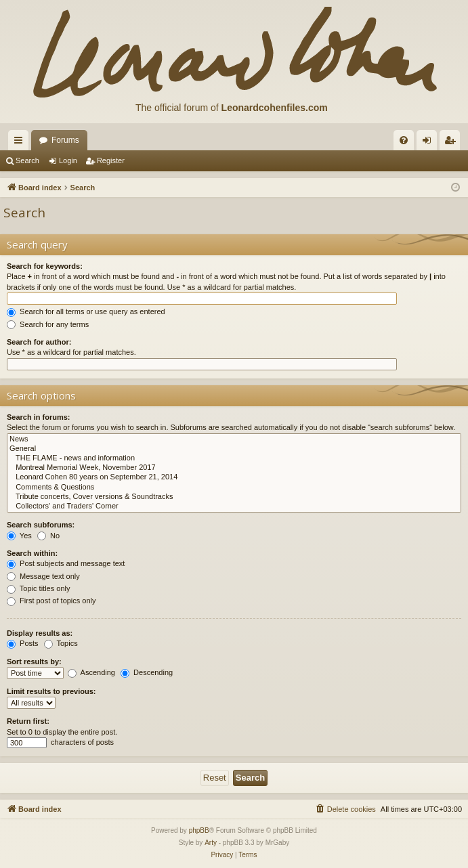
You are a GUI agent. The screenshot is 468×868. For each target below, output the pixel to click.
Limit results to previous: (51, 691)
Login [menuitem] (430, 143)
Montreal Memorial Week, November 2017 (234, 468)
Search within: (32, 553)
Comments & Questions (234, 487)
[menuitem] (404, 140)
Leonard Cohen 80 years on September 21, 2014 (234, 477)
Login (68, 160)
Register (111, 160)
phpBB (199, 830)
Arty (211, 843)
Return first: (28, 721)
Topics (61, 643)
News (234, 439)
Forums (65, 140)
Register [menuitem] (453, 143)
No (48, 536)
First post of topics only (51, 601)
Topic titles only (38, 588)
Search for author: (39, 342)
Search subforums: (41, 525)
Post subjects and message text (66, 563)
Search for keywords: (45, 266)
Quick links (21, 143)
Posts (23, 643)
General (234, 449)
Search (27, 160)
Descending (147, 672)
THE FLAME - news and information (234, 458)
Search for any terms (48, 324)
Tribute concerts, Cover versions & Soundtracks (234, 497)
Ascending (91, 672)
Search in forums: (39, 417)
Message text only (43, 576)
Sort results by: (34, 661)
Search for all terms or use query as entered (86, 311)
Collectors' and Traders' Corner (234, 506)
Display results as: (40, 633)
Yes (19, 536)
